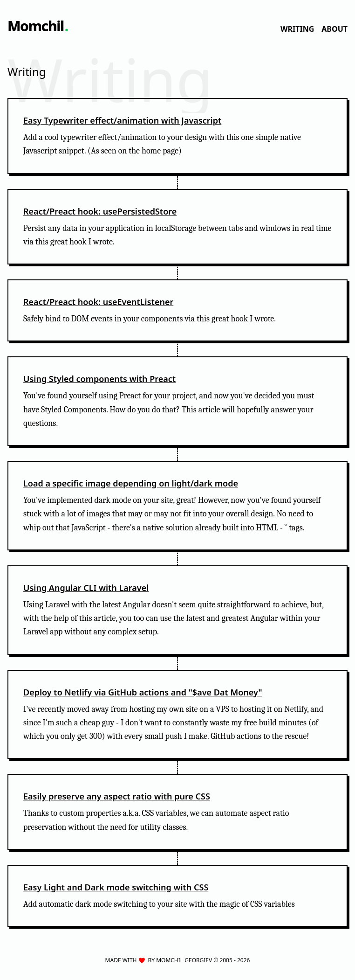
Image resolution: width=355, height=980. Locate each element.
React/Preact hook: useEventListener (98, 302)
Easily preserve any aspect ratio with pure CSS (117, 796)
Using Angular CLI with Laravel (86, 588)
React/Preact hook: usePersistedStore (100, 211)
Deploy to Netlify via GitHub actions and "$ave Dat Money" (143, 692)
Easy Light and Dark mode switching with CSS (116, 887)
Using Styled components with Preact (99, 379)
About (335, 29)
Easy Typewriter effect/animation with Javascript (122, 120)
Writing (297, 29)
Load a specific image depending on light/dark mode (131, 483)
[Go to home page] (38, 26)
